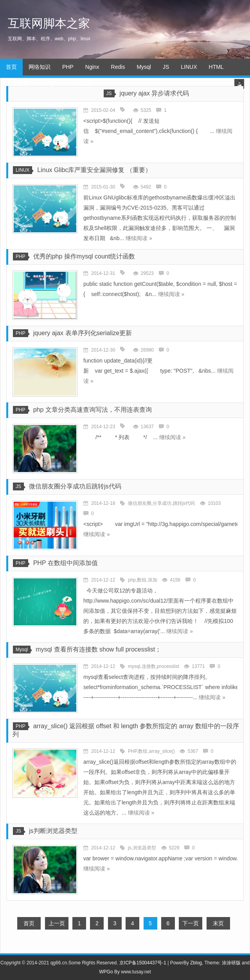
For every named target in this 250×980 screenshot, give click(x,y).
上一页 (57, 923)
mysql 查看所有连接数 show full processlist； (98, 649)
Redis (118, 67)
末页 (218, 923)
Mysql (144, 67)
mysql (134, 666)
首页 (11, 67)
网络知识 (40, 67)
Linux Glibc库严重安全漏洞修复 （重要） (94, 170)
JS (166, 67)
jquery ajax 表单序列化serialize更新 (83, 333)
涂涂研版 (231, 963)
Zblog (196, 963)
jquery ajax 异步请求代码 (155, 93)
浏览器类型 (144, 848)
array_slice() (162, 751)
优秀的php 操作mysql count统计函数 (84, 256)
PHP (68, 67)
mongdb (49, 84)
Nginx (92, 67)
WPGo (106, 972)
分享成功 (162, 503)
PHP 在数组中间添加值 (66, 563)
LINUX (189, 67)
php (132, 580)
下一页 (191, 923)
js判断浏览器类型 (53, 831)
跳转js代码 (184, 503)
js (130, 848)
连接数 (149, 666)
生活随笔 (17, 84)
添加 (153, 580)
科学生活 (82, 84)
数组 (142, 580)
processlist (168, 666)
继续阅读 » (139, 238)
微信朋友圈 (140, 503)
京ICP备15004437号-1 (143, 963)
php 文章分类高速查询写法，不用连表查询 (93, 410)
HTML (216, 67)
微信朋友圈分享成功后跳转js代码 (75, 486)
